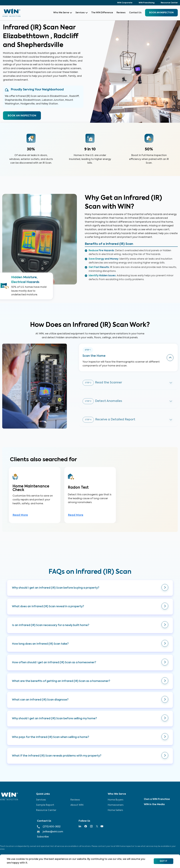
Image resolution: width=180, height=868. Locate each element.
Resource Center (169, 3)
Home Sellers (115, 810)
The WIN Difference (102, 13)
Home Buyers (116, 800)
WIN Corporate (125, 3)
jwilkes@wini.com (50, 832)
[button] (90, 588)
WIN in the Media (154, 805)
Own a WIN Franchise (157, 799)
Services (82, 13)
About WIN (77, 805)
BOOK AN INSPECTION (22, 116)
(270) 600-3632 (49, 827)
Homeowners (116, 805)
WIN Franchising (147, 3)
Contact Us (135, 13)
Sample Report (45, 805)
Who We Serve (63, 13)
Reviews (121, 13)
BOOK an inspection (161, 13)
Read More (20, 515)
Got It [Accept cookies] (164, 861)
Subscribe (43, 837)
